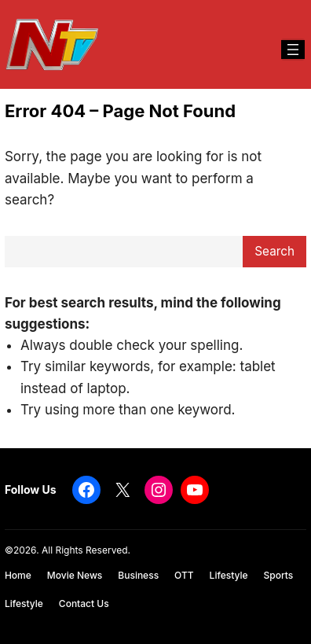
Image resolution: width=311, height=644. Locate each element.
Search (274, 251)
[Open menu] (293, 50)
